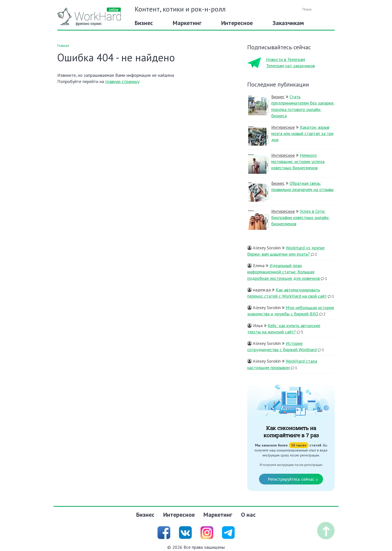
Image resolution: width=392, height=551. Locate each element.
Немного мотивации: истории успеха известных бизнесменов (298, 161)
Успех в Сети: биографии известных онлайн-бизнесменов (300, 217)
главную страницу (122, 81)
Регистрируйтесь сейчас (293, 479)
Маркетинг (187, 23)
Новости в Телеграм (285, 59)
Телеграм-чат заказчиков (290, 66)
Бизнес (144, 23)
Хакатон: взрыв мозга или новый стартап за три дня (302, 133)
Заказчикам (288, 23)
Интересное (237, 23)
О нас (248, 515)
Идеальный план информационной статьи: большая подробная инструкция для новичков (283, 272)
